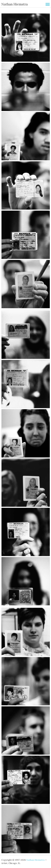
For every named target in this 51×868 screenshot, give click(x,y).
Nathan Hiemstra (15, 4)
